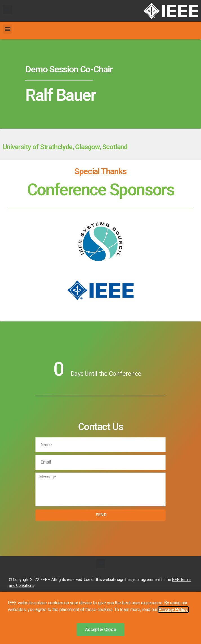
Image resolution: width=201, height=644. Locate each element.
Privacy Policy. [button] (173, 610)
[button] (7, 9)
